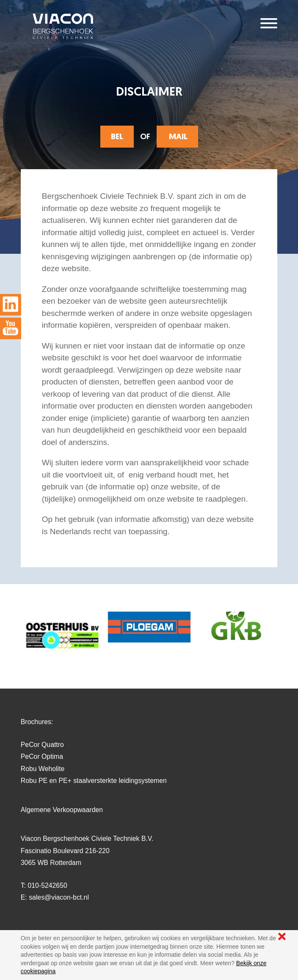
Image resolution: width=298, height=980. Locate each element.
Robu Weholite (43, 769)
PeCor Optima (42, 756)
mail (177, 137)
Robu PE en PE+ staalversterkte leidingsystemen (94, 781)
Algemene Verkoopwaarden (62, 810)
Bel (117, 137)
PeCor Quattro (42, 745)
